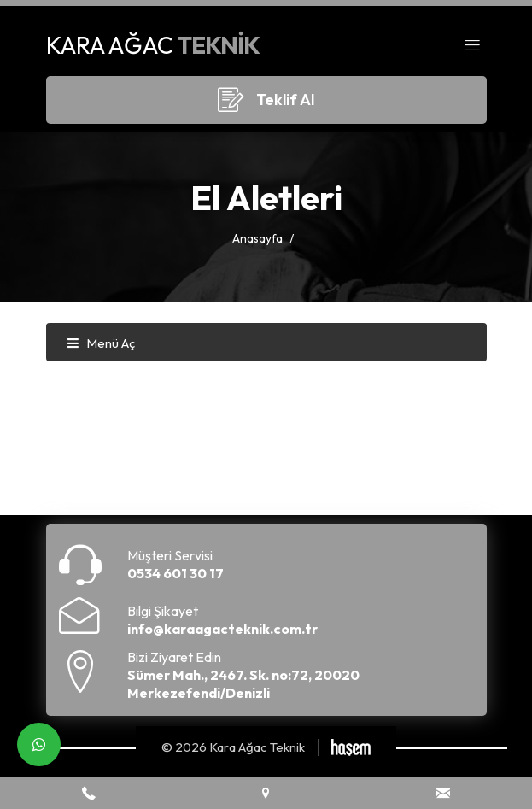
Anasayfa (257, 238)
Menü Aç (101, 343)
